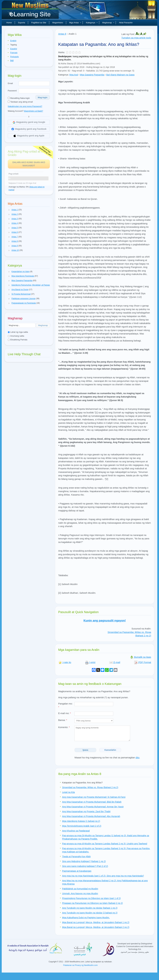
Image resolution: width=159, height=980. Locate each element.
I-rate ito (65, 662)
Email (10, 83)
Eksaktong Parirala (18, 340)
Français (14, 53)
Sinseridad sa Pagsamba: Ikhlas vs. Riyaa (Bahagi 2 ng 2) (90, 787)
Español (14, 49)
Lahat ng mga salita (18, 332)
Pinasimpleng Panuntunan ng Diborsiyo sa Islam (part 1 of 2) (91, 898)
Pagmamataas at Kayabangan (77, 871)
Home (9, 23)
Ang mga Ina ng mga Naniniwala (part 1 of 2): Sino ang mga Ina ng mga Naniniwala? (103, 876)
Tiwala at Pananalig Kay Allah (76, 857)
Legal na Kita (68, 792)
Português (15, 57)
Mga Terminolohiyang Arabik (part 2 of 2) (82, 826)
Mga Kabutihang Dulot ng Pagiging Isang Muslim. (86, 918)
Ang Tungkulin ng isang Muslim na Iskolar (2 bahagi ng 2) (90, 913)
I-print (90, 662)
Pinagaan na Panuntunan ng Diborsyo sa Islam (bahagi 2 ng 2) (92, 903)
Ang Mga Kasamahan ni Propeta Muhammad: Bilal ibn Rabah (92, 802)
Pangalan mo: (65, 705)
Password (12, 91)
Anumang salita (16, 336)
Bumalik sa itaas (140, 657)
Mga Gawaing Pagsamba (92, 75)
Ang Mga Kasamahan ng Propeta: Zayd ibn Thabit (86, 811)
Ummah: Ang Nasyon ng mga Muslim (80, 893)
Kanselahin (110, 750)
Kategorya (92, 23)
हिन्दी (12, 61)
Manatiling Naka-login (19, 98)
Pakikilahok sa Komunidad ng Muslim (80, 889)
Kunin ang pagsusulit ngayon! (105, 620)
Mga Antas (75, 23)
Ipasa (85, 750)
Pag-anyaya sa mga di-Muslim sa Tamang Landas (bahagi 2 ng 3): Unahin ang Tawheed (105, 844)
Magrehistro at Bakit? (33, 111)
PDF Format (143, 662)
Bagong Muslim (31, 11)
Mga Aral (74, 75)
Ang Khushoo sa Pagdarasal (76, 831)
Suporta (22, 23)
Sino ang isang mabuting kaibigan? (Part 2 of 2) (85, 866)
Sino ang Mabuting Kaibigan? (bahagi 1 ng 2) (84, 861)
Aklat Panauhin (126, 23)
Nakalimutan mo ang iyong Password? (25, 106)
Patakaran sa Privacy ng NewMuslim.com (80, 965)
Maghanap (108, 23)
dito (138, 757)
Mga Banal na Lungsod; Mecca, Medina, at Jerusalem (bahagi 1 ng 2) (96, 922)
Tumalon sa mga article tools (136, 38)
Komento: (64, 727)
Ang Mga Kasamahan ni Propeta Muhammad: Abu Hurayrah (91, 816)
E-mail (115, 662)
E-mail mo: (65, 713)
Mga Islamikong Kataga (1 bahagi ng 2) (81, 821)
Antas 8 (62, 34)
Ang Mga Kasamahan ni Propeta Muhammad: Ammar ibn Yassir (93, 807)
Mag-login (43, 97)
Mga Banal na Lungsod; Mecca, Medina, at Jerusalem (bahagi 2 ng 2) (96, 927)
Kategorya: (64, 75)
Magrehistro (58, 23)
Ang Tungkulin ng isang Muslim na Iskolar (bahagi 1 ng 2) (90, 908)
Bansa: (63, 720)
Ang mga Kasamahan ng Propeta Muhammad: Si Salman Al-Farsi (94, 797)
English (13, 41)
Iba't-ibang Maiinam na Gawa (120, 75)
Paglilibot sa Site (39, 23)
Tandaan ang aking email (20, 102)
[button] (9, 210)
